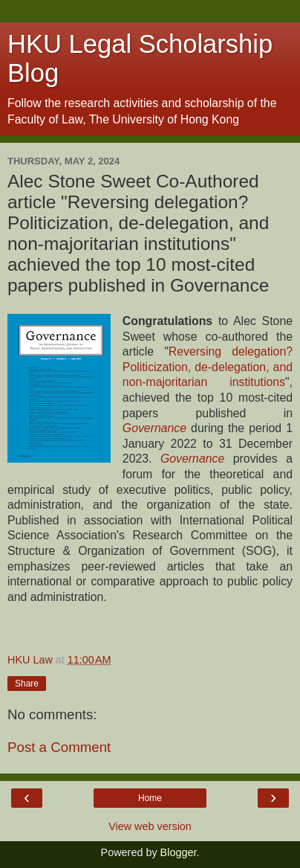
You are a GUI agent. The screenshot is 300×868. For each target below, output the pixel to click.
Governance (192, 459)
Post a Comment (59, 747)
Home (150, 798)
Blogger (179, 852)
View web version (150, 826)
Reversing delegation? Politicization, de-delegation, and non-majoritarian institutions (208, 367)
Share (27, 684)
